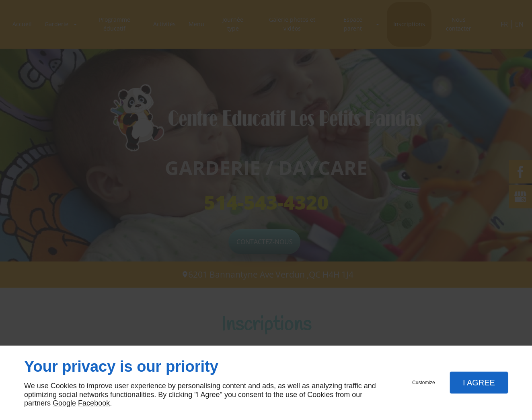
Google (64, 403)
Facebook (94, 403)
